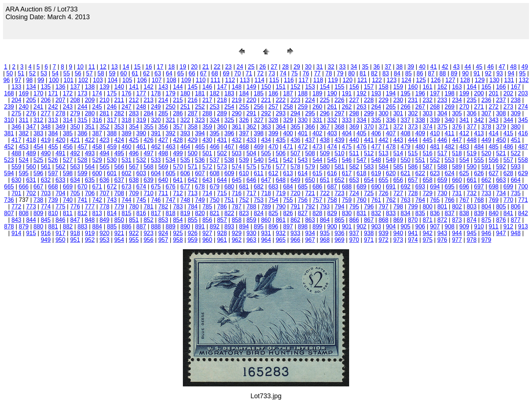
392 (170, 133)
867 (369, 220)
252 (200, 107)
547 (362, 160)
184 (244, 93)
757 (318, 200)
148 (237, 87)
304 (442, 113)
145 (193, 87)
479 (405, 147)
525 (39, 160)
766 (450, 200)
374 (428, 127)
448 (472, 140)
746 (156, 200)
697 (479, 187)
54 (55, 73)
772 (16, 207)
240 (24, 107)
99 (41, 80)
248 (141, 107)
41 (434, 67)
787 (237, 207)
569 (163, 167)
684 (288, 187)
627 (494, 173)
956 (149, 240)
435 (281, 140)
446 (442, 140)
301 (398, 113)
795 (354, 207)
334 (362, 120)
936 (339, 233)
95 (522, 73)
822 (229, 213)
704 (60, 193)
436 (295, 140)
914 (16, 233)
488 (16, 153)
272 (494, 107)
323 (200, 120)
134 (31, 87)
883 (83, 226)
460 (127, 147)
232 (428, 100)
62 (146, 73)
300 (384, 113)
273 (509, 107)
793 (325, 207)
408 (405, 133)
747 (170, 200)
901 (347, 226)
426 (149, 140)
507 (295, 153)
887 (141, 226)
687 (332, 187)
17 (160, 67)
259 (303, 107)
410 (435, 133)
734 (501, 193)
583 (369, 167)
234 (457, 100)
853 (163, 220)
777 (90, 207)
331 (318, 120)
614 (303, 173)
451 (516, 140)
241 (39, 107)
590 (472, 167)
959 (193, 240)
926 (193, 233)
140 (119, 87)
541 (274, 160)
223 (295, 100)
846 (60, 220)
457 (83, 147)
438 (325, 140)
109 (186, 80)
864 (325, 220)
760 (362, 200)
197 (435, 93)
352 (104, 127)
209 (90, 100)
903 (376, 226)
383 (39, 133)
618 (362, 173)
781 (149, 207)
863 (310, 220)
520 (486, 153)
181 (200, 93)
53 (44, 73)
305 (457, 113)
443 (398, 140)
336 (391, 120)
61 (135, 73)
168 (9, 93)
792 (310, 207)
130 (495, 80)
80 (351, 73)
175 (112, 93)
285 (163, 113)
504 (251, 153)
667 (39, 187)
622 (420, 173)
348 (46, 127)
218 (222, 100)
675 (156, 187)
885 (112, 226)
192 (362, 93)
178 (156, 93)
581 (339, 167)
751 (229, 200)
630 (16, 180)
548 (376, 160)
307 (486, 113)
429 (193, 140)
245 (97, 107)
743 (112, 200)
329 (288, 120)
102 (83, 80)
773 (31, 207)
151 (281, 87)
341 (464, 120)
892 (215, 226)
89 (454, 73)
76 (306, 73)
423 (104, 140)
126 (436, 80)
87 (431, 73)
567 (134, 167)
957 (163, 240)
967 (310, 240)
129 (480, 80)
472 (303, 147)
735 (516, 193)
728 (413, 193)
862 (295, 220)
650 (310, 180)
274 (523, 107)
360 (222, 127)
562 (60, 167)
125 (421, 80)
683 (274, 187)
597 (53, 173)
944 (457, 233)
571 (193, 167)
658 (428, 180)
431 (222, 140)
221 (266, 100)
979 (486, 240)
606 (185, 173)
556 (494, 160)
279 (75, 113)
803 (472, 207)
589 (457, 167)
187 (288, 93)
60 (124, 73)
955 (134, 240)
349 (60, 127)
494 (104, 153)
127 (451, 80)
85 (409, 73)
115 (274, 80)
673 (127, 187)
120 (347, 80)
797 (384, 207)
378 (486, 127)
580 (325, 167)
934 (310, 233)
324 (215, 120)
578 (295, 167)
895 (259, 226)
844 (31, 220)
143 (163, 87)
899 (318, 226)
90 (465, 73)
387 (97, 133)
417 (16, 140)
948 (516, 233)
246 (112, 107)
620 (391, 173)
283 (134, 113)
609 (229, 173)
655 (384, 180)
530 (112, 160)
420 (60, 140)
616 (332, 173)
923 (149, 233)
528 (83, 160)
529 (97, 160)
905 (405, 226)
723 (339, 193)
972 (384, 240)
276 (31, 113)
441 (369, 140)
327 (259, 120)
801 (442, 207)
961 (222, 240)
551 (420, 160)
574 (237, 167)
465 (200, 147)
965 (281, 240)
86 (420, 73)
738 (39, 200)
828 (318, 213)
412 (464, 133)
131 (509, 80)
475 (347, 147)
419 (46, 140)
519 (472, 153)
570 (178, 167)
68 (215, 73)
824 (259, 213)
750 (215, 200)
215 (178, 100)
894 (244, 226)
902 (362, 226)
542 (288, 160)
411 (450, 133)
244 (83, 107)
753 (259, 200)
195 (405, 93)
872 (442, 220)
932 (281, 233)
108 (171, 80)
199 (464, 93)
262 (347, 107)
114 (260, 80)
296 (325, 113)
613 (288, 173)
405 (362, 133)
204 (16, 100)
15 (137, 67)
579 (310, 167)
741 (83, 200)
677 (185, 187)
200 (479, 93)
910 (479, 226)
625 (464, 173)
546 (347, 160)
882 (68, 226)
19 (183, 67)
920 (104, 233)
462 (156, 147)
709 (134, 193)
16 (149, 67)
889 (170, 226)
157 (369, 87)
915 (31, 233)
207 (60, 100)
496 (134, 153)
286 (178, 113)
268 (435, 107)
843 (16, 220)
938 (369, 233)
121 (362, 80)
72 (260, 73)
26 (263, 67)
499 (178, 153)
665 (9, 187)
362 (251, 127)
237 (501, 100)
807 (9, 213)
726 (384, 193)
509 (325, 153)
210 (104, 100)
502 (222, 153)
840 (494, 213)
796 (369, 207)
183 (229, 93)
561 (46, 167)
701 (16, 193)
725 (369, 193)
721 (310, 193)
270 (464, 107)
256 (259, 107)
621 (405, 173)
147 (222, 87)
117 (303, 80)
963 (251, 240)
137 (75, 87)
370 (369, 127)
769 (494, 200)
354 (134, 127)
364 (281, 127)
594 (9, 173)
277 (46, 113)
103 (98, 80)
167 (516, 87)
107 (157, 80)
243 (68, 107)
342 (479, 120)
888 (156, 226)
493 (90, 153)
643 (207, 180)
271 (479, 107)
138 (90, 87)
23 (228, 67)
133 (16, 87)
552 (435, 160)
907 (435, 226)
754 (274, 200)
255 (244, 107)
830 (347, 213)
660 (457, 180)
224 (310, 100)
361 (237, 127)
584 (384, 167)
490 (46, 153)
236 (486, 100)
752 (244, 200)
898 (303, 226)
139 (104, 87)
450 (501, 140)
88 (443, 73)
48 (514, 67)
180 (185, 93)
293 (281, 113)
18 (171, 67)
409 (420, 133)
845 (46, 220)
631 (31, 180)
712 (178, 193)
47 (502, 67)
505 (266, 153)
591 (486, 167)
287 (193, 113)
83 (386, 73)
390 (141, 133)
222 (281, 100)
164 (472, 87)
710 (149, 193)
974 (413, 240)
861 (281, 220)
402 (318, 133)
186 (274, 93)
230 (398, 100)
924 (163, 233)
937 (354, 233)
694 (435, 187)
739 (53, 200)
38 (399, 67)
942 (428, 233)
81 (363, 73)
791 (295, 207)
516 (428, 153)
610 (244, 173)
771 (523, 200)
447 (457, 140)
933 (295, 233)
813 (97, 213)
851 (134, 220)
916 (46, 233)
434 (266, 140)
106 (142, 80)
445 (428, 140)
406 (376, 133)
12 (103, 67)
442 (384, 140)
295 (310, 113)
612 (274, 173)
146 (207, 87)
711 (163, 193)
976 (442, 240)
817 (156, 213)
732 (472, 193)
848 (90, 220)
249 (156, 107)
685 (303, 187)
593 (516, 167)
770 (509, 200)
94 (511, 73)
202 (509, 93)
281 (104, 113)
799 (413, 207)
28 (286, 67)
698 (494, 187)
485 (494, 147)
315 (83, 120)
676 (170, 187)
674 (141, 187)
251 (185, 107)
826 (288, 213)
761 (376, 200)
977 (457, 240)
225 (325, 100)
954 (119, 240)
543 (303, 160)
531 (127, 160)
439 (339, 140)
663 (501, 180)
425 (134, 140)
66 (192, 73)
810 (53, 213)
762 (391, 200)
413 (479, 133)
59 (112, 73)
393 (185, 133)
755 (288, 200)
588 (442, 167)
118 (318, 80)
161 (428, 87)
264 (376, 107)
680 (229, 187)
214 (163, 100)
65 (181, 73)
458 (97, 147)
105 (127, 80)
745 (141, 200)
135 (46, 87)
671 (97, 187)
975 (428, 240)
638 (134, 180)
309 (516, 113)
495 (119, 153)
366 (310, 127)
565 (104, 167)
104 (112, 80)
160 (413, 87)
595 (24, 173)
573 (222, 167)
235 (472, 100)
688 (347, 187)
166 (501, 87)
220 (251, 100)
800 (428, 207)
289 (222, 113)
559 (16, 167)
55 (66, 73)
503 (237, 153)
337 (405, 120)
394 (200, 133)
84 (397, 73)
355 (149, 127)
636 (104, 180)
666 (24, 187)
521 (501, 153)
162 (442, 87)
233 (442, 100)
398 (259, 133)
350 (75, 127)
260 (318, 107)
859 (251, 220)
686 (318, 187)
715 (222, 193)
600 (97, 173)
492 (75, 153)
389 (127, 133)
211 (119, 100)
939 (384, 233)
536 (200, 160)
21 (206, 67)
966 (295, 240)
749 (200, 200)
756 (303, 200)
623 (435, 173)
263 (362, 107)
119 (333, 80)
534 (170, 160)
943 (442, 233)
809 (39, 213)
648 (281, 180)
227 (354, 100)
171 (53, 93)
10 (80, 67)
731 (457, 193)
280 (90, 113)
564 (90, 167)
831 (362, 213)
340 (450, 120)
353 (119, 127)
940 (398, 233)
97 (18, 80)
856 (207, 220)
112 (230, 80)
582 (354, 167)
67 (203, 73)
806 (516, 207)
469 (259, 147)
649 (295, 180)
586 (413, 167)
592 (501, 167)
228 (369, 100)
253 (215, 107)
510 (339, 153)
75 (294, 73)
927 (207, 233)
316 (97, 120)
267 (420, 107)
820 (200, 213)
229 (384, 100)
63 (158, 73)
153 (310, 87)
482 (450, 147)
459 (112, 147)
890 (185, 226)
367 (325, 127)
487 (523, 147)
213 (149, 100)
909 (464, 226)
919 (90, 233)
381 (9, 133)
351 (90, 127)
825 (274, 213)
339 (435, 120)
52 (33, 73)
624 (450, 173)
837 (450, 213)
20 (194, 67)
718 (266, 193)
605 (170, 173)
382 (24, 133)
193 (376, 93)
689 (362, 187)
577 (281, 167)
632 (46, 180)
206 (46, 100)
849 (104, 220)
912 (509, 226)
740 (68, 200)
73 (272, 73)
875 (486, 220)
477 (376, 147)
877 (516, 220)
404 (347, 133)
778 (104, 207)
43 (456, 67)
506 (281, 153)
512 (369, 153)
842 (523, 213)
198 (450, 93)
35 (365, 67)
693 (420, 187)
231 (413, 100)
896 (274, 226)
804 (486, 207)
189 (318, 93)
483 (464, 147)
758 (332, 200)
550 (405, 160)
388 (112, 133)
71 (249, 73)
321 (170, 120)
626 (479, 173)
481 (435, 147)
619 (376, 173)
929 (237, 233)
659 (442, 180)
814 (112, 213)
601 (112, 173)
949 (46, 240)
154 (325, 87)
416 (523, 133)
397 (244, 133)
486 (509, 147)
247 (127, 107)
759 (347, 200)
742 (97, 200)
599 (83, 173)
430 (207, 140)
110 (201, 80)
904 (391, 226)
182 (215, 93)
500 (193, 153)
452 (9, 147)
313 (53, 120)
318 (127, 120)
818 (170, 213)
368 (339, 127)
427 (163, 140)
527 (68, 160)
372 (398, 127)
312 (39, 120)
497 (149, 153)
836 (435, 213)
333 (347, 120)
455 (53, 147)
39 (411, 67)
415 (509, 133)
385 (68, 133)
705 (75, 193)
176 (127, 93)
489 (31, 153)
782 (163, 207)
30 (308, 67)
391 (156, 133)
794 (339, 207)
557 (509, 160)
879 (24, 226)
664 (516, 180)
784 (193, 207)
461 (141, 147)
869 (398, 220)
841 (509, 213)
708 (119, 193)
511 (354, 153)
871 (428, 220)
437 (310, 140)
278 (60, 113)
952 (90, 240)
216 (193, 100)
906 (420, 226)
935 (325, 233)
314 (68, 120)
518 (457, 153)
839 (479, 213)
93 (499, 73)
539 (244, 160)
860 (266, 220)
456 (68, 147)
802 (457, 207)
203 (523, 93)
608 (215, 173)
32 (331, 67)
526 (53, 160)
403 (332, 133)
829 (332, 213)
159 (398, 87)
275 (16, 113)
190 (332, 93)
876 (501, 220)
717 (251, 193)
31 (320, 67)
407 (391, 133)
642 (193, 180)
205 (31, 100)
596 (39, 173)
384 (53, 133)
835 (420, 213)
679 (215, 187)
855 (193, 220)
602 (127, 173)
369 (354, 127)
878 (9, 226)
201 (494, 93)
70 (238, 73)
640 (163, 180)
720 (295, 193)
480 (420, 147)
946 (486, 233)
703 (46, 193)
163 (457, 87)
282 (119, 113)
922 (134, 233)
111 (216, 80)
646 (251, 180)
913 (523, 226)
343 (494, 120)
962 (237, 240)
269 (450, 107)
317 (112, 120)
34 (354, 67)
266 (405, 107)
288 (207, 113)
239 (9, 107)
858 (237, 220)
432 (237, 140)
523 (9, 160)
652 (339, 180)
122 (377, 80)
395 (215, 133)
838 (464, 213)
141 (134, 87)
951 (75, 240)
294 (295, 113)
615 (318, 173)
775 (60, 207)
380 (516, 127)
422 (90, 140)
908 (450, 226)
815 (127, 213)
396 (229, 133)
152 (295, 87)
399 (274, 133)
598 (68, 173)
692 (405, 187)
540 (259, 160)
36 (376, 67)
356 (163, 127)
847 (75, 220)
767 (464, 200)
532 (141, 160)
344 (509, 120)
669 (68, 187)
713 (193, 193)
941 (413, 233)
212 (134, 100)
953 (104, 240)
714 (207, 193)
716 (237, 193)
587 (428, 167)
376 (457, 127)
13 (115, 67)
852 (149, 220)
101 (69, 80)
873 (457, 220)
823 (244, 213)
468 (244, 147)
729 (428, 193)
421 (75, 140)
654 (369, 180)
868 (384, 220)
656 (398, 180)
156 (354, 87)
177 (141, 93)
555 (479, 160)
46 (491, 67)
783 (178, 207)
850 (119, 220)
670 (83, 187)
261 (332, 107)
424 (119, 140)
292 (266, 113)
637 (119, 180)
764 (420, 200)
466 (215, 147)
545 (332, 160)
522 (516, 153)
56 (78, 73)
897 (288, 226)
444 (413, 140)
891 (200, 226)
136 (60, 87)
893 (229, 226)
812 (83, 213)
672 (112, 187)
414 (494, 133)
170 (39, 93)
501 (207, 153)
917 (60, 233)
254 (229, 107)
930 (251, 233)
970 (354, 240)
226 (339, 100)
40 (422, 67)
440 (354, 140)
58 (101, 73)
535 (185, 160)
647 (266, 180)
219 (237, 100)
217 (207, 100)
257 (274, 107)
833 (391, 213)
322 (185, 120)
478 (391, 147)
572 (207, 167)
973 (398, 240)
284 (149, 113)
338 (420, 120)
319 (141, 120)
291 (251, 113)
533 (156, 160)
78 (329, 73)
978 (472, 240)
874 (472, 220)
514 (398, 153)
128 (465, 80)
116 (289, 80)
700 (523, 187)
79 (340, 73)
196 (420, 93)
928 (222, 233)
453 (24, 147)
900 (332, 226)
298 (354, 113)
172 (68, 93)
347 (31, 127)
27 (274, 67)
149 (251, 87)
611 (259, 173)
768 (479, 200)
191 (347, 93)
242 (53, 107)
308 (501, 113)
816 (141, 213)
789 (266, 207)
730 (442, 193)
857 (222, 220)
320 (156, 120)
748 (185, 200)
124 (406, 80)
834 (405, 213)
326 (244, 120)
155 (339, 87)
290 (237, 113)
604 (156, 173)
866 (354, 220)
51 (21, 73)
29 (297, 67)
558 (523, 160)
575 (251, 167)
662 (486, 180)
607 (200, 173)
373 (413, 127)
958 (178, 240)
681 (244, 187)
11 (92, 67)
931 (266, 233)
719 (281, 193)
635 (90, 180)
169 (24, 93)
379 (501, 127)
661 (472, 180)
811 (68, 213)
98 (30, 80)
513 (384, 153)
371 (384, 127)
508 (310, 153)
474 (332, 147)
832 (376, 213)
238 (516, 100)
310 (9, 120)
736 (9, 200)
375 (442, 127)
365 (295, 127)
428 (178, 140)
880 (39, 226)
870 (413, 220)
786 (222, 207)
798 (398, 207)
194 (391, 93)
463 (170, 147)
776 (75, 207)
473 (318, 147)
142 (149, 87)
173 (83, 93)
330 (303, 120)
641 (178, 180)
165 (486, 87)
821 (215, 213)
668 (53, 187)
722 (325, 193)
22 (217, 67)
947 (501, 233)
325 (229, 120)
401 (303, 133)
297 (339, 113)
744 (127, 200)
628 (509, 173)
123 (392, 80)
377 (472, 127)
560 (31, 167)
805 (501, 207)
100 (54, 80)
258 (288, 107)
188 (303, 93)
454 (39, 147)
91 (477, 73)
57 (89, 73)
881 (53, 226)
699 (509, 187)
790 (281, 207)
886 (127, 226)
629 (523, 173)
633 (60, 180)
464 (185, 147)
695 (450, 187)
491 (60, 153)
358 (193, 127)
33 (342, 67)
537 (215, 160)
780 (134, 207)
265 (391, 107)
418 (31, 140)
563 (75, 167)
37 (388, 67)
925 (178, 233)
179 (170, 93)
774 (46, 207)
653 (354, 180)
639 (149, 180)
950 (60, 240)
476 (362, 147)
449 (486, 140)
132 (524, 80)
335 (376, 120)
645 (237, 180)
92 (488, 73)
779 (119, 207)
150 (266, 87)
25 (251, 67)
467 (229, 147)
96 (7, 80)
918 (75, 233)
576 (266, 167)
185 (259, 93)
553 (450, 160)
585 (398, 167)
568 (149, 167)
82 (374, 73)
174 (97, 93)
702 (31, 193)
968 (325, 240)
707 (104, 193)
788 (251, 207)
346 (16, 127)
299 (369, 113)
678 (200, 187)
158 (384, 87)
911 (494, 226)
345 (523, 120)
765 (435, 200)
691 (391, 187)
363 (266, 127)
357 (178, 127)
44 (468, 67)
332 (332, 120)
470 (274, 147)
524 (24, 160)
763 (405, 200)
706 (90, 193)
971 (369, 240)
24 (240, 67)
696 (464, 187)
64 (169, 73)
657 (413, 180)
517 (442, 153)
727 (398, 193)
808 (24, 213)
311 (24, 120)
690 (376, 187)
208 (75, 100)
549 (391, 160)
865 (339, 220)
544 (318, 160)
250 (170, 107)
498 (163, 153)
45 (479, 67)
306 (472, 113)
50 (10, 73)
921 (119, 233)
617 (347, 173)
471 (288, 147)
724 (354, 193)
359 (207, 127)
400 (288, 133)
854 (178, 220)
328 (274, 120)
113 (245, 80)
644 (222, 180)
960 (207, 240)
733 (486, 193)
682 (259, 187)
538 (229, 160)
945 (472, 233)
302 (413, 113)
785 (207, 207)
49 (525, 67)
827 (303, 213)
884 (97, 226)
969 (339, 240)
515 (413, 153)
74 (283, 73)
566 (119, 167)
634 (75, 180)
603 (141, 173)
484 (479, 147)
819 (185, 213)
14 (126, 67)
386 (83, 133)
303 (428, 113)
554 (464, 160)
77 (317, 73)
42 (445, 67)
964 (266, 240)
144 (178, 87)
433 (251, 140)
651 (325, 180)
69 (226, 73)
